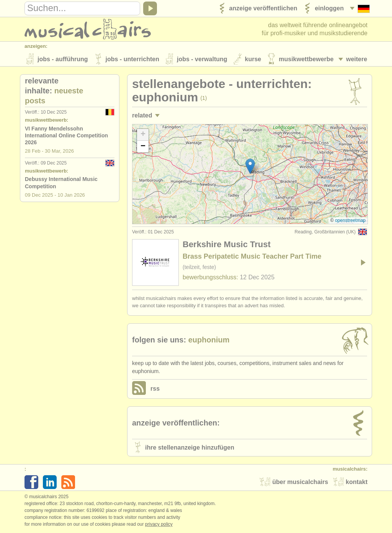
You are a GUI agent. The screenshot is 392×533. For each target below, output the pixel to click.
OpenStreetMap (350, 221)
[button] (250, 167)
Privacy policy (159, 525)
